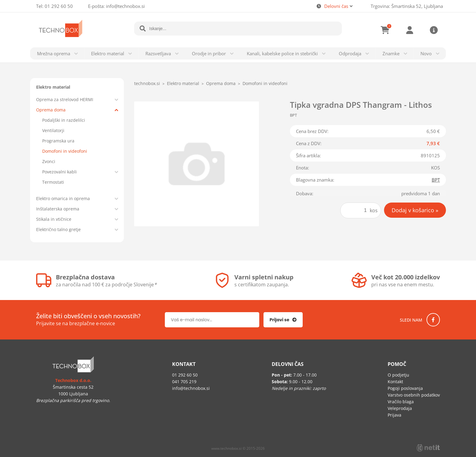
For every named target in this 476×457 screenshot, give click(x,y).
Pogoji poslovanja (405, 388)
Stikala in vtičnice (54, 219)
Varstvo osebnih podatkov (414, 395)
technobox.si (147, 83)
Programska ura (58, 141)
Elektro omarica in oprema (63, 198)
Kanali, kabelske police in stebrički (282, 53)
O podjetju (398, 375)
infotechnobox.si (125, 6)
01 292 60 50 (59, 6)
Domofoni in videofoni (65, 151)
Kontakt (395, 382)
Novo (426, 53)
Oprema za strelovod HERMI (65, 99)
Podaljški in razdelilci (64, 120)
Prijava (410, 30)
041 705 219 (184, 382)
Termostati (53, 182)
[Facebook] (433, 320)
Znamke (391, 53)
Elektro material (108, 53)
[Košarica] (385, 30)
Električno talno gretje (58, 229)
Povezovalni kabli (59, 172)
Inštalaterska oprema (58, 209)
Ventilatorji (53, 130)
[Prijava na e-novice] (283, 320)
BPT (436, 180)
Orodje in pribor (209, 53)
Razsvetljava (158, 53)
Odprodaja (350, 53)
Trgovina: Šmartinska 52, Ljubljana (407, 6)
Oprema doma (51, 110)
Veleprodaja (400, 408)
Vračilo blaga (401, 402)
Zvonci (49, 161)
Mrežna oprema (54, 53)
